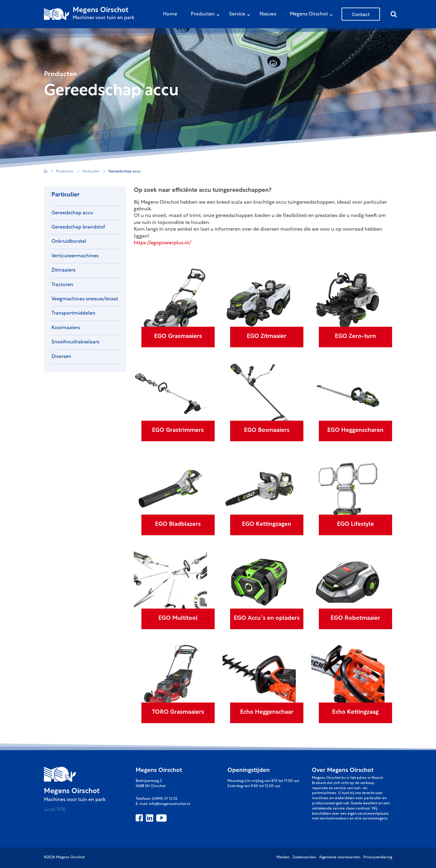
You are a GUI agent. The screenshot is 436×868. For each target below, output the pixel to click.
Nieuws (268, 14)
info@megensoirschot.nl (169, 804)
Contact (361, 14)
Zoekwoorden (304, 857)
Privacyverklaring (378, 857)
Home (170, 14)
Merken (283, 857)
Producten (206, 15)
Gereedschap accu (124, 172)
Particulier (91, 172)
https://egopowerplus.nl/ (163, 243)
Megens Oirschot (313, 15)
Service (241, 15)
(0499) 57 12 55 (165, 799)
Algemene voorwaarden (340, 857)
